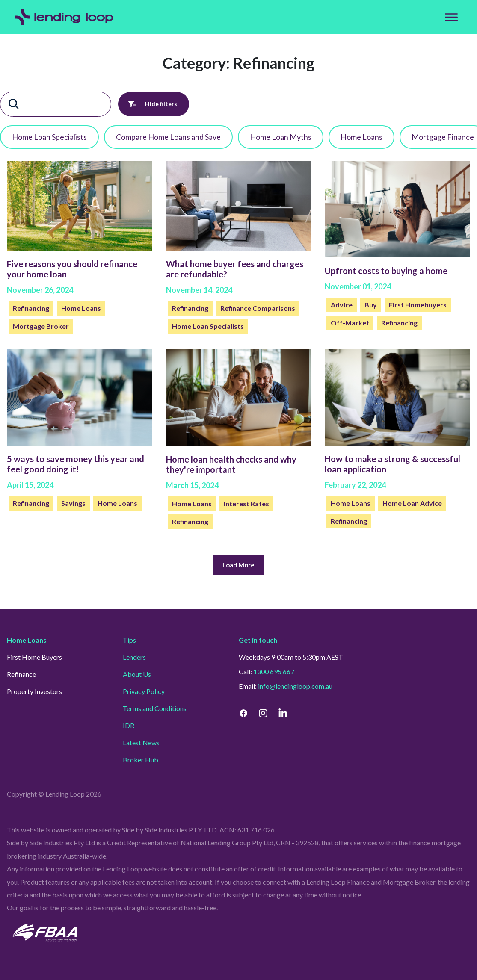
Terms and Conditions (155, 708)
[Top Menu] (451, 17)
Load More (238, 565)
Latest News (141, 742)
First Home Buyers (34, 657)
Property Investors (34, 691)
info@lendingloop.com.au (295, 686)
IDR (129, 725)
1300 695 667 (274, 672)
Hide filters (154, 104)
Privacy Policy (144, 691)
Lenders (134, 657)
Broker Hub (141, 760)
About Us (137, 674)
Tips (129, 640)
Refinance (21, 674)
